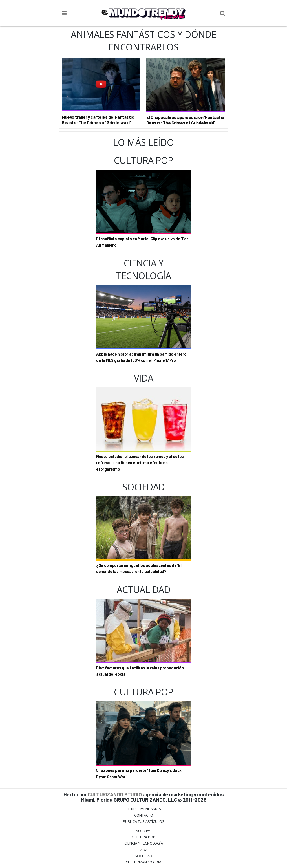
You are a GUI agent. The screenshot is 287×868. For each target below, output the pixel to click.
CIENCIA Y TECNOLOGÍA (144, 843)
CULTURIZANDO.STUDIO (115, 794)
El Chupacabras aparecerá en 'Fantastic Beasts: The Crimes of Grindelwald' (185, 120)
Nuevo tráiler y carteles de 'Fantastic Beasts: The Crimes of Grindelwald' (98, 120)
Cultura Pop (143, 837)
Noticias (143, 831)
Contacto (144, 815)
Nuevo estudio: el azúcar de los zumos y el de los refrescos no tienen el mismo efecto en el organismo (140, 463)
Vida (143, 850)
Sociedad (143, 856)
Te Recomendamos (144, 809)
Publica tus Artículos (144, 821)
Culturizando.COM (143, 862)
